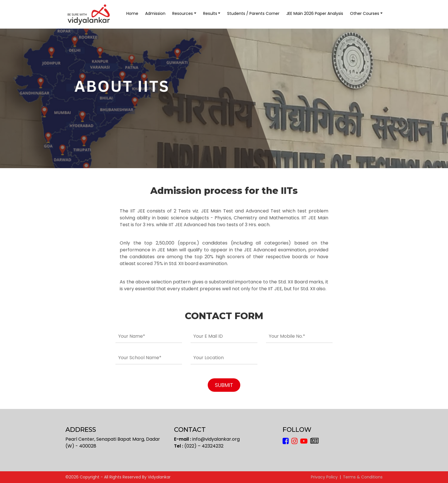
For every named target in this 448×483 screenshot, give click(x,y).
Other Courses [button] (365, 13)
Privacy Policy (324, 477)
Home (132, 13)
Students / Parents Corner (253, 13)
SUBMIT (224, 385)
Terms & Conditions (363, 477)
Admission (155, 13)
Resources (183, 13)
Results (210, 13)
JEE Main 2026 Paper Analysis (315, 13)
